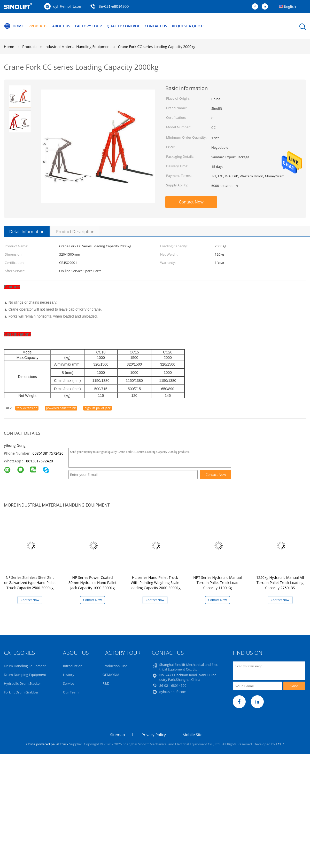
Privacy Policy (154, 735)
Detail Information (27, 232)
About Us (61, 26)
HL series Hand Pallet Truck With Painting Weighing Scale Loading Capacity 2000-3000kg (155, 583)
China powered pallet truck (47, 744)
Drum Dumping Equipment (25, 675)
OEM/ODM (111, 675)
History (69, 675)
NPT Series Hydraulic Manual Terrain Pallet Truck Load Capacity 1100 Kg (218, 583)
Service (69, 683)
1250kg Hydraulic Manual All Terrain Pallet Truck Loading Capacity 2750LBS (280, 583)
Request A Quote (188, 26)
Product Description (75, 232)
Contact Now (191, 202)
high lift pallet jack (98, 408)
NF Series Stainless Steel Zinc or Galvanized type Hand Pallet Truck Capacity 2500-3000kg (30, 583)
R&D (106, 683)
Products (38, 26)
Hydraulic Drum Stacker (22, 683)
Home (14, 26)
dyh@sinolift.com (68, 6)
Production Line (115, 666)
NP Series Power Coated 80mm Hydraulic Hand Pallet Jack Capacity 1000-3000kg (92, 583)
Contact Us (156, 26)
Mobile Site (192, 735)
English (290, 6)
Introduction (73, 666)
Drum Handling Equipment (25, 666)
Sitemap (117, 735)
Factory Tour (88, 26)
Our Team (71, 692)
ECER (280, 744)
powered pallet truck (61, 408)
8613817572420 (40, 461)
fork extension (27, 408)
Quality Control (123, 26)
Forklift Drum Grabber (21, 692)
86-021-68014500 (114, 6)
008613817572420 (48, 453)
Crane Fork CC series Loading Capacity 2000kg (157, 47)
